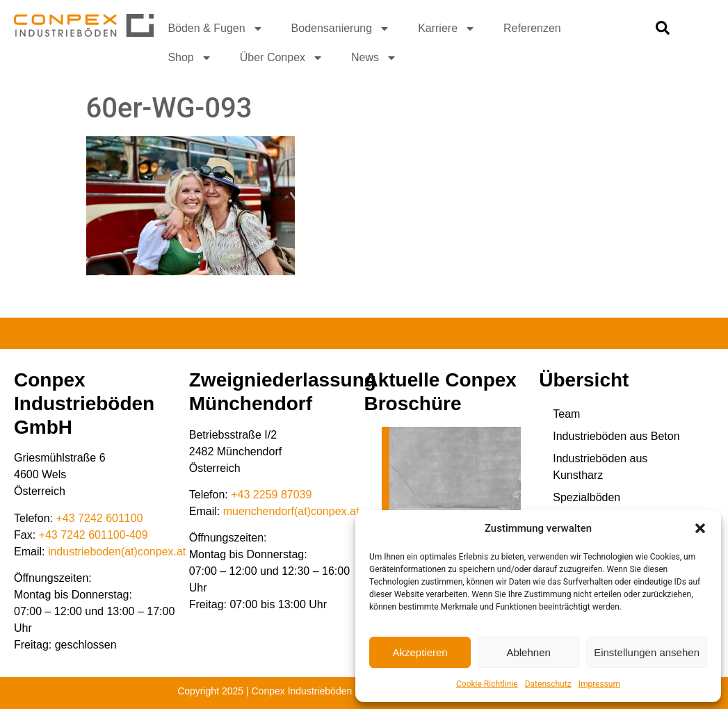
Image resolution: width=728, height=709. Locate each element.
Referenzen (532, 28)
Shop (189, 58)
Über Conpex (282, 58)
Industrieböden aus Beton (616, 436)
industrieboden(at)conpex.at (117, 552)
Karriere (447, 28)
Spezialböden (587, 497)
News (374, 58)
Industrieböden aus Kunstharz (600, 467)
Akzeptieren (420, 652)
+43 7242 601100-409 (94, 535)
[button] (700, 528)
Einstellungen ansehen (647, 652)
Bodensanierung (341, 28)
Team (566, 414)
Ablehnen (528, 652)
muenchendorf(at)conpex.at (291, 511)
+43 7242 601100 (100, 518)
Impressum (599, 684)
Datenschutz (548, 684)
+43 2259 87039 (271, 495)
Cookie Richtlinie (487, 684)
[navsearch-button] (663, 31)
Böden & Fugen (215, 28)
